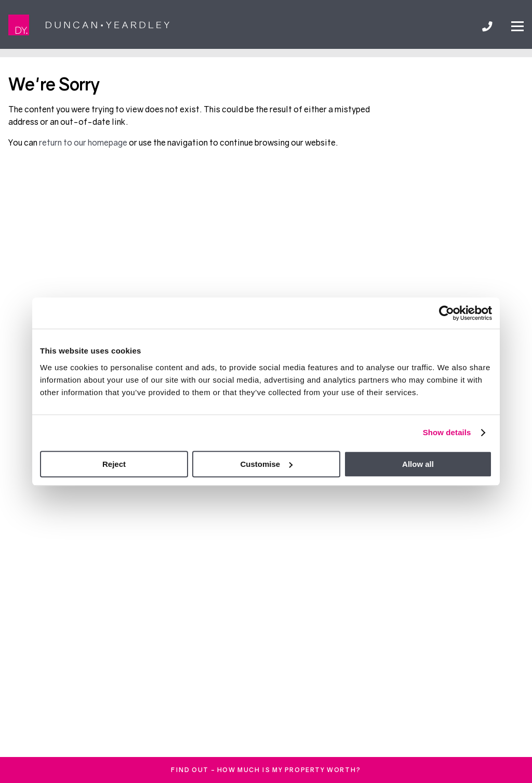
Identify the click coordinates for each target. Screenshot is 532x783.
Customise (266, 464)
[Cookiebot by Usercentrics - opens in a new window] (447, 313)
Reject (114, 464)
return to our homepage (84, 142)
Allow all (418, 464)
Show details (447, 432)
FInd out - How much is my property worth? (266, 770)
